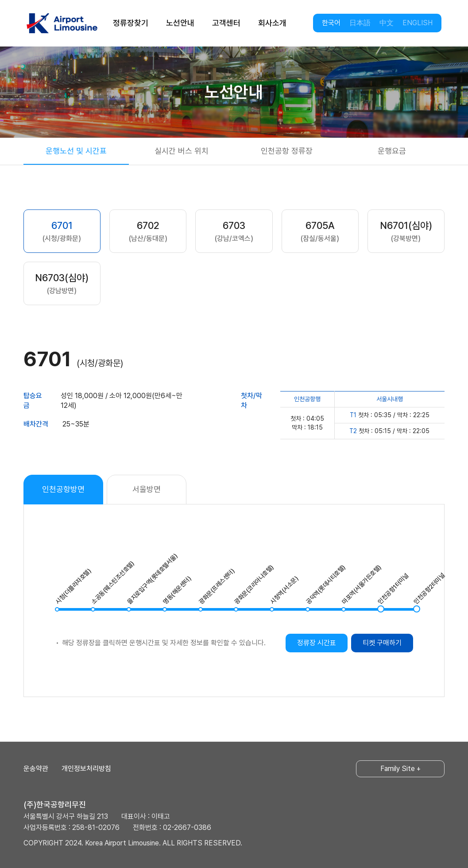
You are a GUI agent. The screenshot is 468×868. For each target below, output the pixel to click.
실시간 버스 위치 (182, 151)
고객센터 (226, 23)
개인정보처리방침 (86, 769)
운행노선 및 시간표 (76, 151)
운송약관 (36, 769)
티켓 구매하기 (382, 643)
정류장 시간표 (317, 643)
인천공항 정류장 (287, 151)
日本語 (360, 23)
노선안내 (180, 23)
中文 (387, 23)
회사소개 (272, 23)
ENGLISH (418, 23)
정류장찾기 (131, 23)
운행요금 (392, 151)
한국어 (331, 23)
